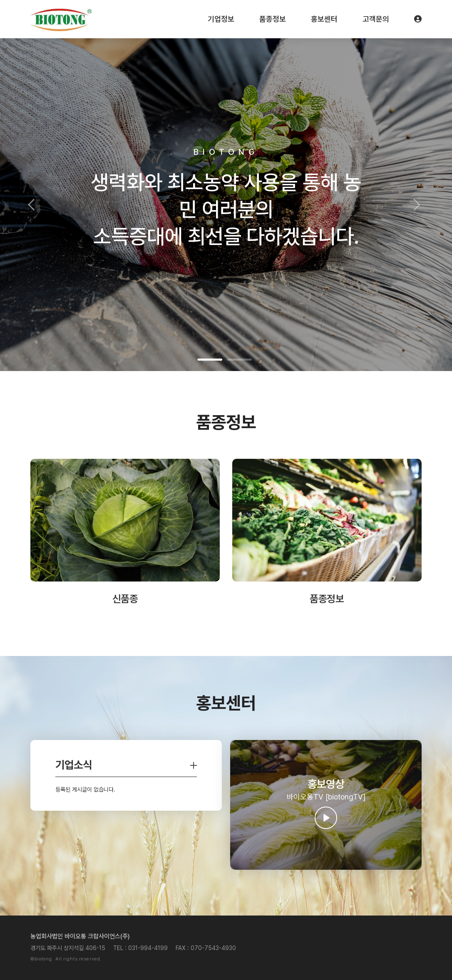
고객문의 (376, 19)
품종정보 (273, 19)
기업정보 (221, 19)
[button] (34, 205)
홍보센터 (324, 19)
